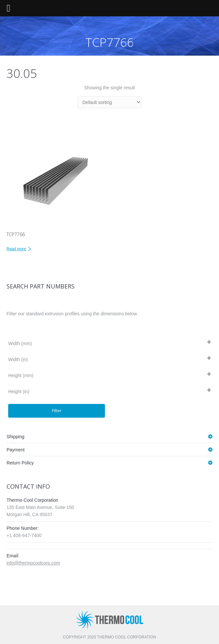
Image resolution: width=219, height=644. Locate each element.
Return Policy (20, 463)
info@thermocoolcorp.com (33, 563)
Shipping (16, 437)
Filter (57, 410)
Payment (16, 450)
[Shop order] (109, 102)
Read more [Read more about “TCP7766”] (16, 249)
